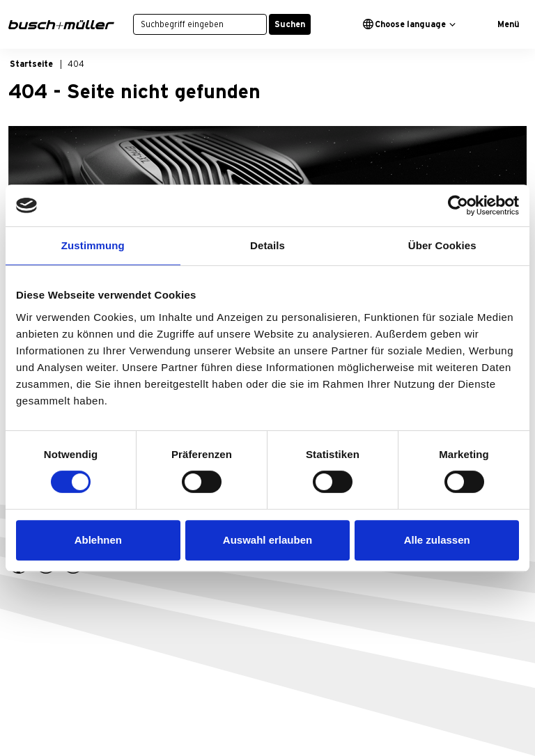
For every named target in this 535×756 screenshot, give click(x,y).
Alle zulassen (437, 540)
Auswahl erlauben (267, 540)
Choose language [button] (404, 24)
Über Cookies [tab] (442, 245)
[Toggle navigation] (503, 24)
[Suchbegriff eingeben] (200, 24)
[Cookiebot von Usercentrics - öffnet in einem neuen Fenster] (458, 205)
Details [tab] (267, 245)
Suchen (290, 24)
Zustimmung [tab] (93, 245)
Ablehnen (98, 540)
